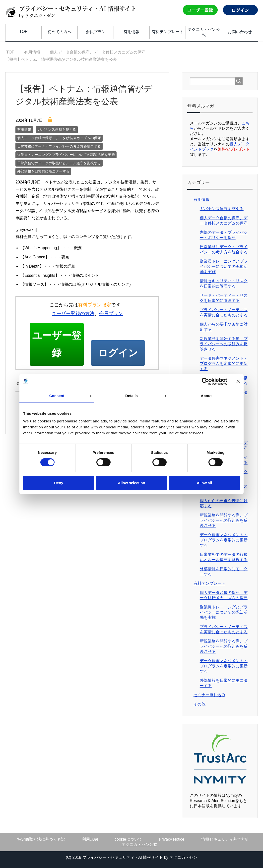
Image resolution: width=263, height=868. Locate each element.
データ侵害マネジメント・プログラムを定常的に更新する (224, 364)
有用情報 (131, 32)
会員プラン (96, 32)
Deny (59, 483)
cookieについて (128, 839)
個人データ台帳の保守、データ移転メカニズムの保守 (59, 138)
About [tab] (206, 396)
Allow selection (131, 483)
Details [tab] (131, 396)
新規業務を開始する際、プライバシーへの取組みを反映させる (224, 344)
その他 (199, 704)
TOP (24, 31)
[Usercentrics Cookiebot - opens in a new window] (205, 381)
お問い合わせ (240, 32)
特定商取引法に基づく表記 (41, 839)
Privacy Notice (172, 839)
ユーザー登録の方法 (73, 314)
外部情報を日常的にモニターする (43, 171)
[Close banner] (238, 381)
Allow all (204, 483)
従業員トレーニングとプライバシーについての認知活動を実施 (66, 155)
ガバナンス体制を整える (57, 129)
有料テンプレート (168, 32)
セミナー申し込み (209, 695)
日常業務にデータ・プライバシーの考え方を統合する (59, 146)
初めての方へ (60, 32)
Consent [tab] (57, 396)
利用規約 (90, 839)
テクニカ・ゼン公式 (204, 32)
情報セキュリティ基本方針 (225, 839)
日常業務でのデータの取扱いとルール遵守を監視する (59, 163)
